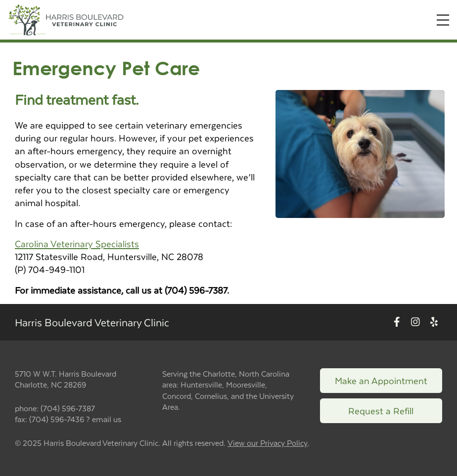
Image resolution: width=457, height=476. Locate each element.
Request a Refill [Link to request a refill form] (381, 411)
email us (107, 419)
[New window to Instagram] (415, 322)
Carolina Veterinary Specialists (77, 243)
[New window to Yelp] (434, 322)
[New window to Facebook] (397, 322)
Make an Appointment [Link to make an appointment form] (381, 380)
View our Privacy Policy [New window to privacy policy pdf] (268, 443)
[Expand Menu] (443, 20)
